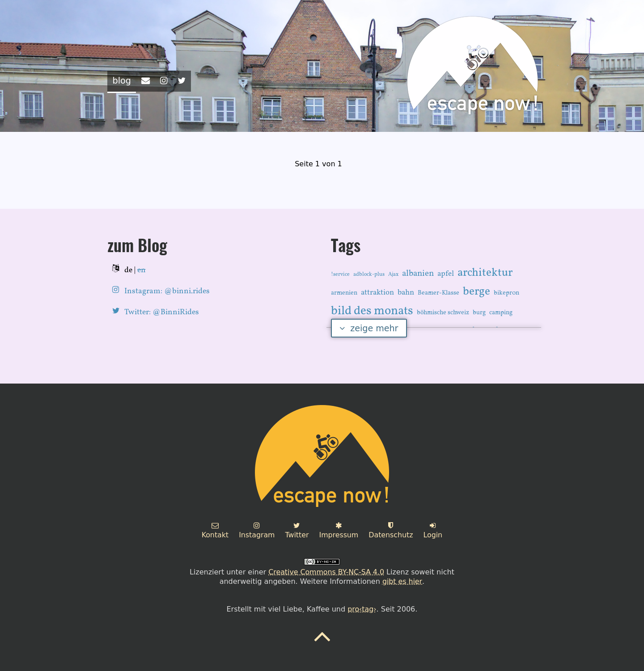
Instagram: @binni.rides (167, 291)
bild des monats (372, 311)
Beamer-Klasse (439, 293)
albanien (418, 273)
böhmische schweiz (443, 312)
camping (501, 312)
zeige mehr (369, 327)
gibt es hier (402, 581)
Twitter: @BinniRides (162, 312)
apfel (446, 273)
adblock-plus (369, 274)
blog (122, 81)
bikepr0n (506, 293)
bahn (406, 292)
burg (479, 312)
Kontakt (214, 530)
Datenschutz (391, 530)
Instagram (256, 530)
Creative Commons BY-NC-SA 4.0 (326, 572)
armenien (344, 293)
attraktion (377, 292)
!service (340, 274)
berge (477, 291)
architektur (485, 272)
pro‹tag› (362, 609)
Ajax (393, 274)
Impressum (339, 530)
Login (434, 530)
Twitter (297, 530)
